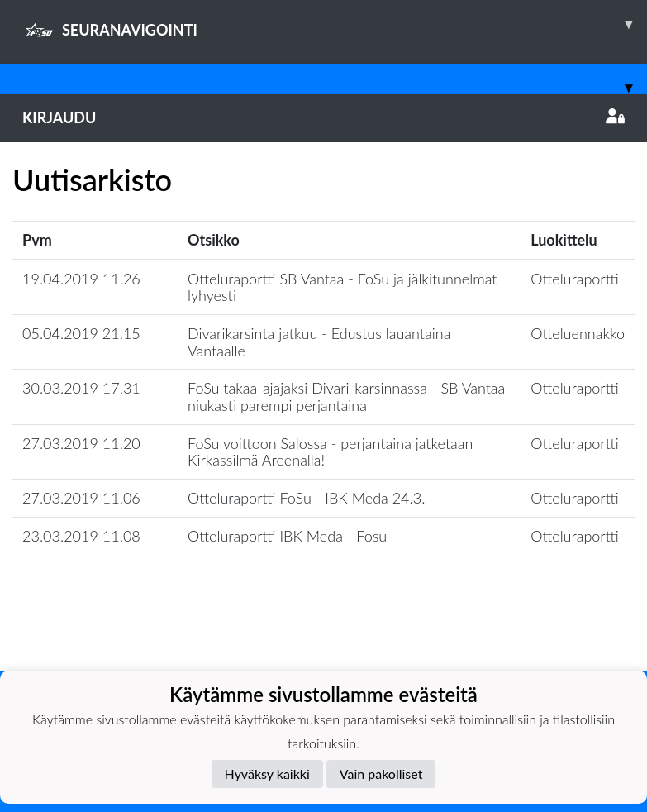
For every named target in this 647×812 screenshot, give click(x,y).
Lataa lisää (323, 635)
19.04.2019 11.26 (81, 279)
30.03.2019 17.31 (81, 388)
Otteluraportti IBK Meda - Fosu (287, 536)
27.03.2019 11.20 (81, 443)
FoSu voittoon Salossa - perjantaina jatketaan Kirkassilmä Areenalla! (330, 452)
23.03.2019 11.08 (81, 536)
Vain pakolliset (381, 774)
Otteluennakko (578, 333)
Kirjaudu (323, 117)
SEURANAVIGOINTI (335, 24)
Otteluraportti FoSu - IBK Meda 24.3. (306, 498)
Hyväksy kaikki (267, 774)
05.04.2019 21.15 (81, 333)
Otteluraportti (575, 279)
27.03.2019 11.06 (81, 498)
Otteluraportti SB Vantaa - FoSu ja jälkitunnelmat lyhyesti (342, 287)
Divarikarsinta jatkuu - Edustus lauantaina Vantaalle (319, 342)
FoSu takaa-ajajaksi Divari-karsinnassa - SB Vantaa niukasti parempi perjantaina (346, 396)
